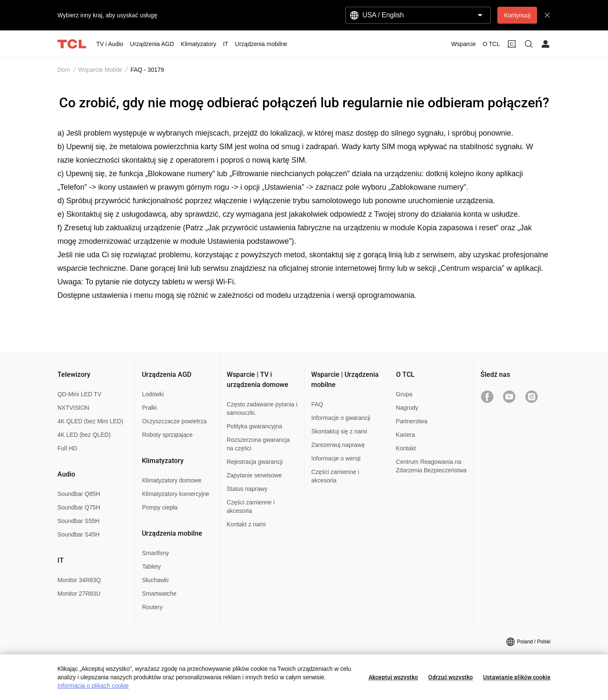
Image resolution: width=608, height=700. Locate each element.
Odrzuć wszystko (451, 677)
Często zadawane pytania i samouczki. (262, 409)
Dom (64, 70)
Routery (152, 607)
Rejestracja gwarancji (255, 462)
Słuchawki (155, 580)
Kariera (406, 435)
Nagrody (407, 408)
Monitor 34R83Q (79, 580)
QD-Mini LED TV (79, 394)
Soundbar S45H (79, 534)
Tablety (151, 567)
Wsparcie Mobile (100, 70)
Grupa (404, 394)
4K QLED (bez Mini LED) (90, 421)
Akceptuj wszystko (393, 677)
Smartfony (155, 553)
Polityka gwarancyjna (255, 426)
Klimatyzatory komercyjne (176, 494)
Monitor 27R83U (79, 594)
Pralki (149, 408)
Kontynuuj (517, 15)
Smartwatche (159, 594)
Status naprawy (247, 489)
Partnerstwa (412, 421)
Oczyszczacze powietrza (174, 421)
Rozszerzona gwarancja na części (258, 444)
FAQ (317, 404)
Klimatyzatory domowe (172, 480)
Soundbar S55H (79, 521)
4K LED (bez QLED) (84, 435)
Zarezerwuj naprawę (338, 445)
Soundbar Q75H (79, 507)
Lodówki (153, 394)
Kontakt (406, 448)
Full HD (67, 448)
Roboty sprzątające (167, 435)
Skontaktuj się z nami (339, 431)
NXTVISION (73, 408)
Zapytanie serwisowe (254, 475)
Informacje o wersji (336, 458)
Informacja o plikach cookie (93, 686)
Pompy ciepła (160, 507)
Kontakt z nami (246, 524)
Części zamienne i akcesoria (251, 507)
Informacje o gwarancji (341, 418)
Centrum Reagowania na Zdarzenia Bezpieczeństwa (431, 466)
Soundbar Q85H (79, 494)
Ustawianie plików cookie (517, 677)
